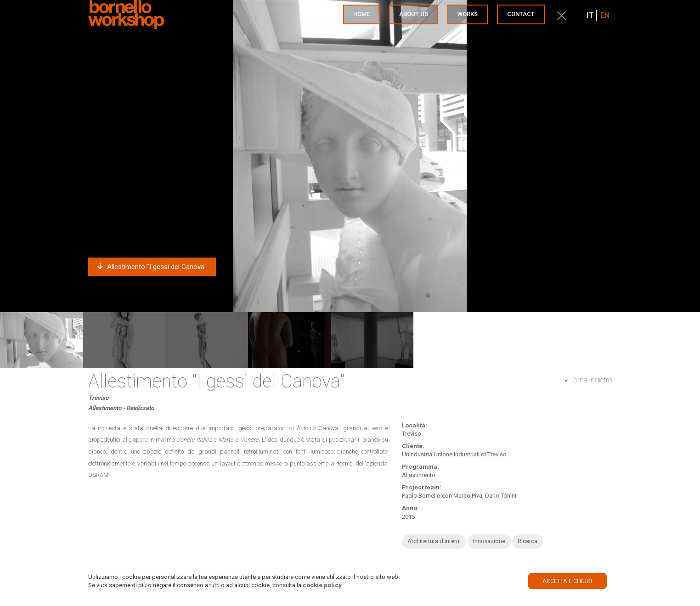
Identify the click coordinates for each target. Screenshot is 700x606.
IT (590, 15)
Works (468, 14)
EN (605, 15)
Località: (415, 425)
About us (414, 14)
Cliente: (413, 446)
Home (361, 14)
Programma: (421, 467)
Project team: (422, 487)
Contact (521, 14)
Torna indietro (591, 380)
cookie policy (322, 585)
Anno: (410, 508)
